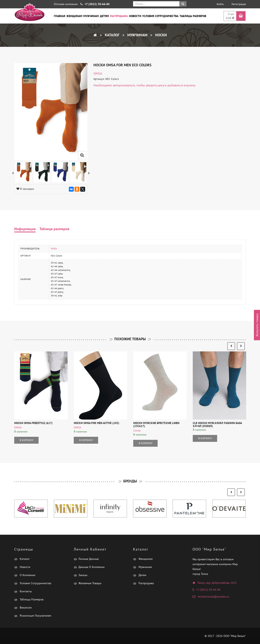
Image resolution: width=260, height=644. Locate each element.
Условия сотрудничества (160, 16)
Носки (160, 35)
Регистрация (239, 4)
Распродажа (119, 16)
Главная (60, 16)
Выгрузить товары (257, 325)
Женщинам (74, 16)
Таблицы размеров (193, 16)
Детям (104, 16)
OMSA (98, 73)
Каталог (112, 35)
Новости (135, 16)
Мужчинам (91, 16)
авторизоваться (124, 85)
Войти (220, 4)
